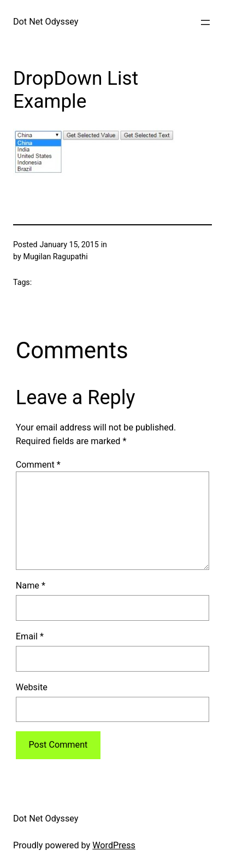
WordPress (114, 845)
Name (31, 586)
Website (32, 687)
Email (30, 636)
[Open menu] (205, 22)
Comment (38, 465)
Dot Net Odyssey (46, 22)
